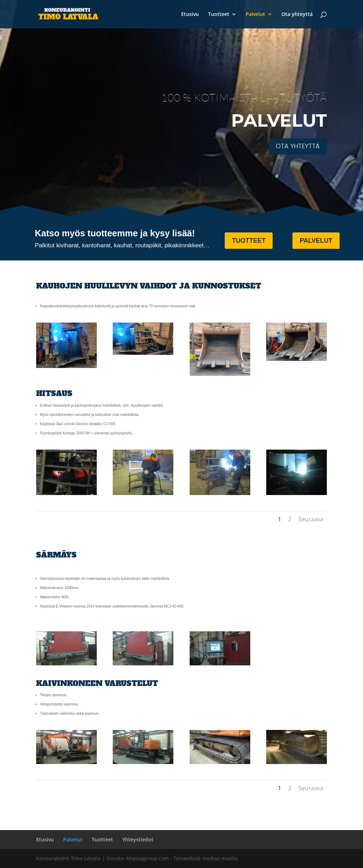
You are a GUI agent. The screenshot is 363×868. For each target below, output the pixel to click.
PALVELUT (316, 241)
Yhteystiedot (138, 839)
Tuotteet (219, 15)
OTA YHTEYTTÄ (298, 146)
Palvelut (255, 15)
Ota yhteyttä (297, 15)
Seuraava (311, 519)
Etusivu (190, 15)
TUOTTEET (249, 241)
